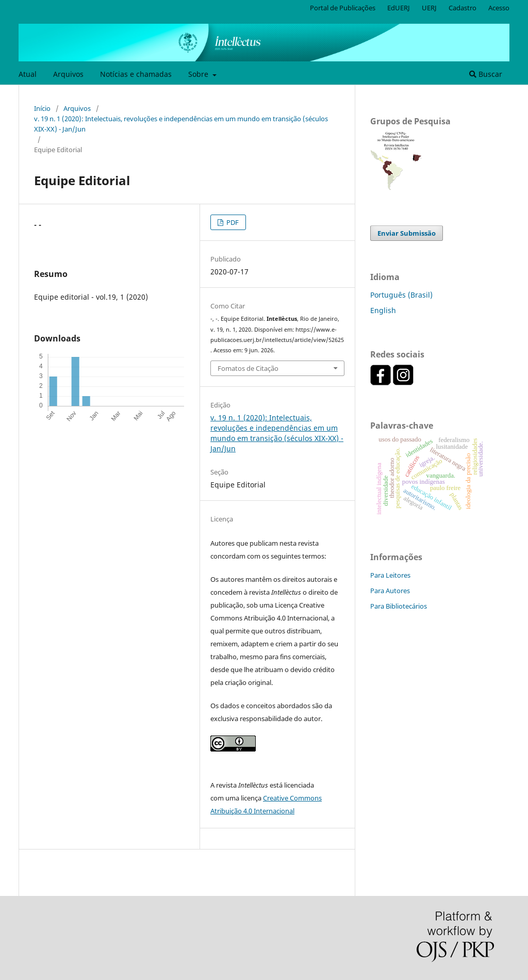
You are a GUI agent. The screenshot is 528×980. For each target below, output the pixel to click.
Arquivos (68, 74)
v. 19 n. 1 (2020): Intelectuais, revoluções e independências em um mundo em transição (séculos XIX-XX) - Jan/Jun (181, 124)
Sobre (199, 74)
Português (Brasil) (401, 295)
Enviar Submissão (407, 233)
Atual (28, 74)
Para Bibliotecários (399, 606)
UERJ (429, 8)
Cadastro (463, 8)
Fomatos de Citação (248, 368)
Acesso (499, 8)
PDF (232, 222)
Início (42, 108)
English (383, 310)
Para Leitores (390, 575)
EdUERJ (399, 8)
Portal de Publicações (343, 8)
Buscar (486, 74)
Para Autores (390, 591)
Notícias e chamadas (136, 74)
